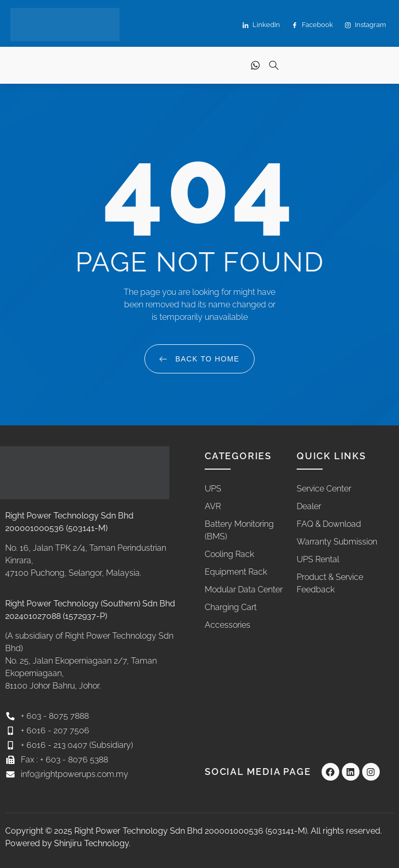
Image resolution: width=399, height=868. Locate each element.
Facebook (312, 25)
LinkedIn (261, 25)
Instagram (365, 25)
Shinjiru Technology (91, 843)
